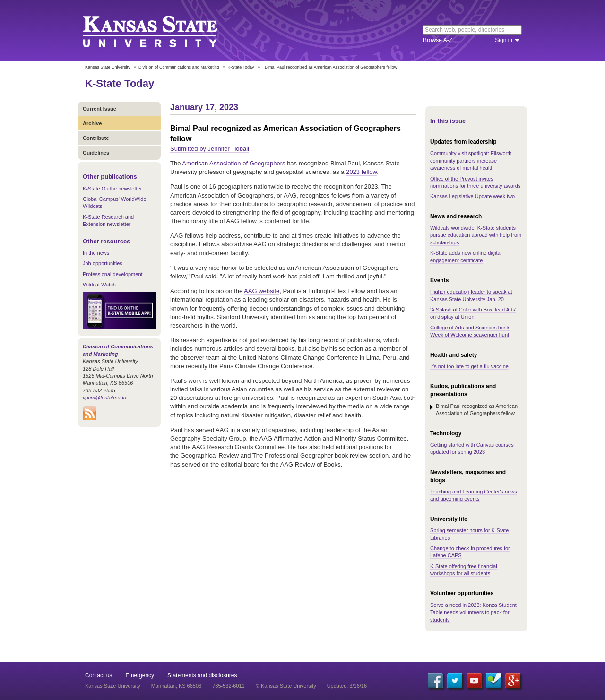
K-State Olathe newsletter (112, 189)
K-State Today (241, 67)
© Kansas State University (286, 686)
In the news (96, 253)
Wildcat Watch (99, 285)
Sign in (504, 40)
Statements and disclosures (202, 675)
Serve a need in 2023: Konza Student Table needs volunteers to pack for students (473, 612)
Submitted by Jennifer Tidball (210, 149)
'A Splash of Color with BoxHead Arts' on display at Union (473, 313)
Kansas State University (162, 31)
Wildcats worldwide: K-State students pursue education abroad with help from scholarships (476, 235)
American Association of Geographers (233, 163)
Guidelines (96, 153)
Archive (92, 123)
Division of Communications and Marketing (179, 67)
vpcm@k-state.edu (104, 398)
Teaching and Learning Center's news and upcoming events (474, 495)
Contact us (99, 675)
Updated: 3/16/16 (347, 686)
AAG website (262, 291)
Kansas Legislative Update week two (472, 196)
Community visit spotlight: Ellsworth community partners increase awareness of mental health (471, 160)
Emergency (140, 675)
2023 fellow (361, 172)
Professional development (113, 274)
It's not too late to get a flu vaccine (469, 366)
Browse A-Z (438, 40)
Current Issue (99, 109)
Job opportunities (103, 263)
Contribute (96, 138)
